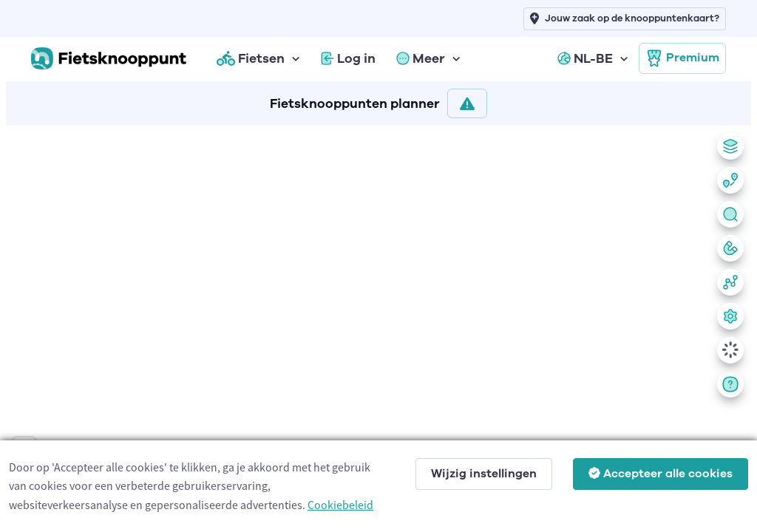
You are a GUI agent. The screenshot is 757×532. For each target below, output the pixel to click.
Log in (348, 58)
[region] (378, 326)
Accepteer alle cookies (661, 474)
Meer (421, 58)
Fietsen (251, 58)
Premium (682, 58)
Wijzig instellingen (484, 474)
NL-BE (585, 58)
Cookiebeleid (340, 505)
